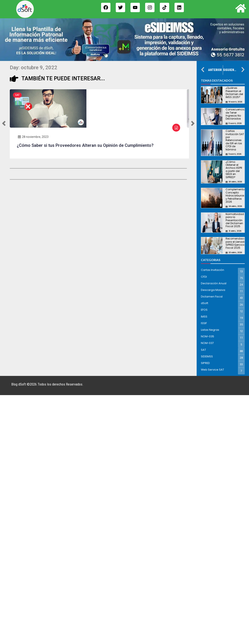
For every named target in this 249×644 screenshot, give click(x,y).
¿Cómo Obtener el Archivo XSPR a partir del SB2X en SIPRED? (234, 170)
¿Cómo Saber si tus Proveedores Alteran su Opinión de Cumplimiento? (85, 145)
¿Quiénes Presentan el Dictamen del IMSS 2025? (234, 92)
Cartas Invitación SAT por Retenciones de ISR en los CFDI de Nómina (235, 140)
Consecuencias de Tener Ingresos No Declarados (236, 114)
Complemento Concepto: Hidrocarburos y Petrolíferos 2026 (235, 196)
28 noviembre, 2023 (33, 137)
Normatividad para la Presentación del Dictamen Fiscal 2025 (235, 220)
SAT (17, 95)
